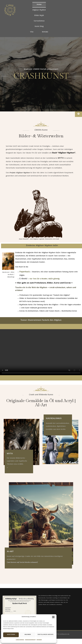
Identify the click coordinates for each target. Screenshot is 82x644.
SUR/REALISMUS (54, 419)
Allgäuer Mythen (39, 10)
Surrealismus (39, 21)
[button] (53, 617)
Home (39, 5)
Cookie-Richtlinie (20, 640)
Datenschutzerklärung (30, 640)
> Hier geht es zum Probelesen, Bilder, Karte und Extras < (44, 283)
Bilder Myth (39, 16)
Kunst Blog (39, 27)
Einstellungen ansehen (45, 635)
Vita (32, 32)
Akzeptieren (11, 635)
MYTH (61, 159)
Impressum (39, 640)
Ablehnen (28, 635)
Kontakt (45, 32)
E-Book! (23, 279)
